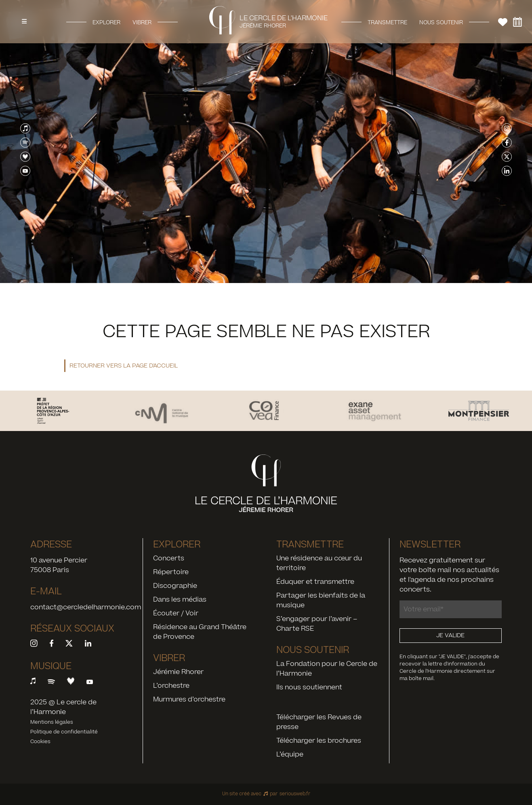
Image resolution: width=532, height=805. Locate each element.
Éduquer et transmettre (315, 582)
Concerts (169, 558)
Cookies (40, 742)
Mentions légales (52, 722)
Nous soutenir (441, 22)
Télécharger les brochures (319, 741)
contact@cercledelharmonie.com (86, 607)
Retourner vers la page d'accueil (124, 366)
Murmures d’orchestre (189, 699)
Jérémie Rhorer (178, 672)
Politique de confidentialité (64, 732)
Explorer (106, 22)
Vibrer (142, 22)
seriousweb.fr (295, 794)
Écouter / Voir (176, 613)
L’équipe (290, 754)
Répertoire (171, 572)
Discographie (175, 586)
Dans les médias (180, 600)
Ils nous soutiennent (309, 687)
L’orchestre (171, 686)
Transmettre (387, 22)
